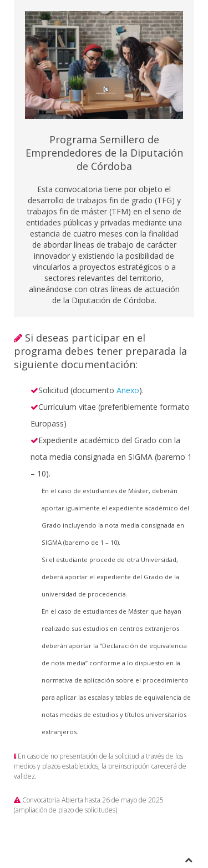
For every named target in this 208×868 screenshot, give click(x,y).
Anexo (128, 390)
